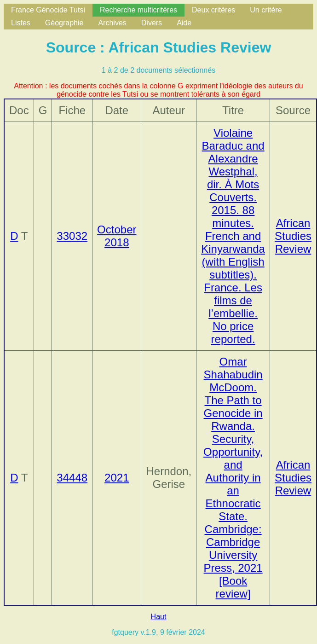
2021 (117, 478)
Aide (184, 23)
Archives (112, 23)
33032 (72, 236)
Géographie (64, 23)
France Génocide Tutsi (48, 10)
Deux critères (213, 10)
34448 (72, 478)
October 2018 (117, 236)
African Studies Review (293, 236)
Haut (159, 617)
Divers (152, 23)
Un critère (266, 10)
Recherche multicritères (138, 10)
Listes (21, 23)
